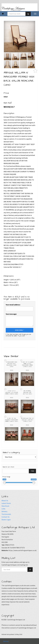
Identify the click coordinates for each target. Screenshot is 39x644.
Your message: (11, 314)
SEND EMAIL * (19, 330)
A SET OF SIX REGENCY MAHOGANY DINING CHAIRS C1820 (12, 420)
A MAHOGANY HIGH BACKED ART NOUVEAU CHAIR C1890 (12, 364)
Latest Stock (6, 503)
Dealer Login (6, 520)
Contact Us (6, 517)
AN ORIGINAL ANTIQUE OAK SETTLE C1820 (27, 392)
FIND (32, 471)
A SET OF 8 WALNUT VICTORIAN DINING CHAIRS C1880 (12, 392)
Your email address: (13, 305)
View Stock (5, 506)
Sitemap (6, 641)
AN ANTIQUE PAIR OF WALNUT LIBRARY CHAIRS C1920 (27, 420)
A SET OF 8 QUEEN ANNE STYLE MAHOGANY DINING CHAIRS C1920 (27, 364)
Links (3, 509)
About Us (5, 501)
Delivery (4, 511)
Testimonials (6, 514)
